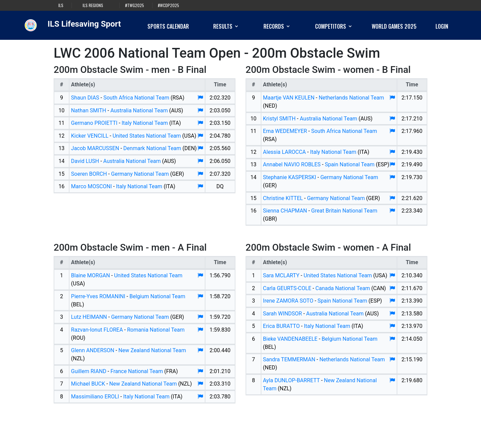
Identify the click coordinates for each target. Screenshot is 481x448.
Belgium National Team (157, 296)
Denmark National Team (152, 148)
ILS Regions (93, 5)
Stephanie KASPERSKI (290, 177)
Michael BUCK (88, 384)
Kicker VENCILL (90, 136)
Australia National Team (139, 110)
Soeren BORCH (89, 174)
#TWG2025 (135, 5)
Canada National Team (343, 288)
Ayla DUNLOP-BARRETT (291, 380)
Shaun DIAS (85, 98)
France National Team (137, 371)
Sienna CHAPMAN (285, 211)
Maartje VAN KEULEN (289, 98)
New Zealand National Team (152, 350)
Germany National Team (140, 174)
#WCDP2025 (168, 5)
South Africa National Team (136, 98)
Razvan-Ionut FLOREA (97, 330)
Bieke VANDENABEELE (290, 339)
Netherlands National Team (351, 98)
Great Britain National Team (344, 211)
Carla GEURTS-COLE (287, 288)
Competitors (334, 26)
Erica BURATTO (281, 326)
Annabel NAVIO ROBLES (292, 164)
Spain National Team (350, 164)
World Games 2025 (394, 26)
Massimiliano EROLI (95, 397)
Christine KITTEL (283, 198)
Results (226, 26)
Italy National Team (145, 123)
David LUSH (85, 161)
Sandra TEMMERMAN (289, 359)
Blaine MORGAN (91, 275)
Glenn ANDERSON (93, 350)
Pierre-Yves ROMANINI (98, 296)
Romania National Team (156, 330)
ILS (61, 5)
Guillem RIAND (89, 371)
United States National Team (147, 136)
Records (277, 26)
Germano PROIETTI (94, 123)
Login (442, 26)
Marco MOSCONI (92, 186)
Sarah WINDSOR (283, 314)
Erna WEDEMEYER (285, 131)
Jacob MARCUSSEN (95, 148)
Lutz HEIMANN (89, 317)
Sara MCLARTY (281, 275)
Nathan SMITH (89, 110)
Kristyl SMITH (279, 119)
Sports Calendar (168, 26)
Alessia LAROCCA (285, 152)
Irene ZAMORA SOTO (288, 301)
